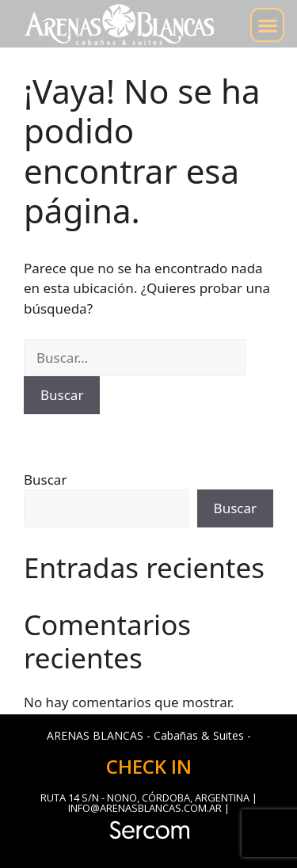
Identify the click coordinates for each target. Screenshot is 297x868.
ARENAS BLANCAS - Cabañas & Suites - (149, 735)
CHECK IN (149, 766)
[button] (267, 25)
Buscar (45, 480)
